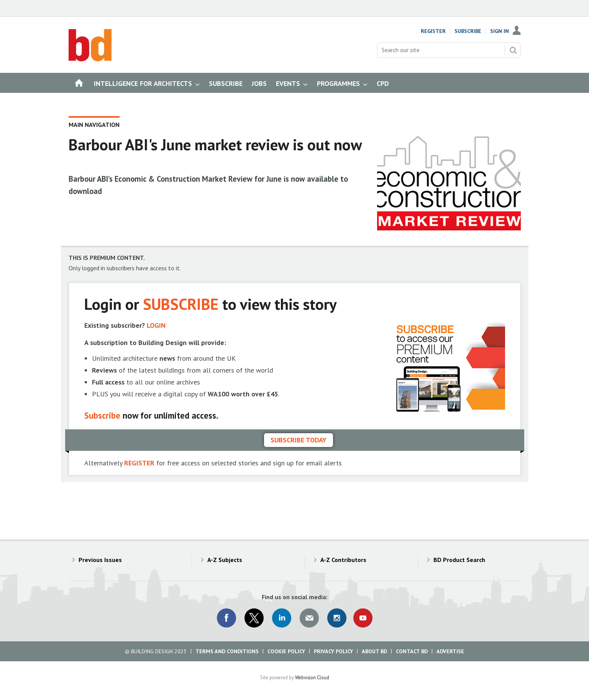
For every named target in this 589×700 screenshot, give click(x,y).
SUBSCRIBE (181, 304)
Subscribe (468, 31)
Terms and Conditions (227, 651)
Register (433, 31)
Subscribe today (299, 440)
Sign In (500, 31)
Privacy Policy (333, 651)
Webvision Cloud (312, 677)
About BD (374, 651)
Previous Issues (100, 560)
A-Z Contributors (343, 560)
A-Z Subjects (225, 560)
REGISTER (139, 463)
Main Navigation (94, 125)
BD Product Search (459, 560)
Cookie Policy (286, 651)
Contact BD (412, 651)
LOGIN (156, 325)
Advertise (450, 651)
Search (513, 50)
